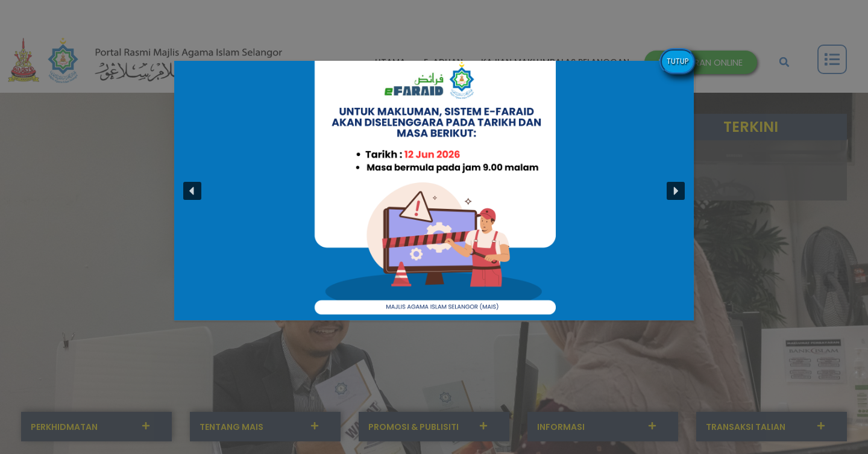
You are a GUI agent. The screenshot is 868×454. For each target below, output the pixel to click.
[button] (192, 191)
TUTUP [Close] (678, 61)
